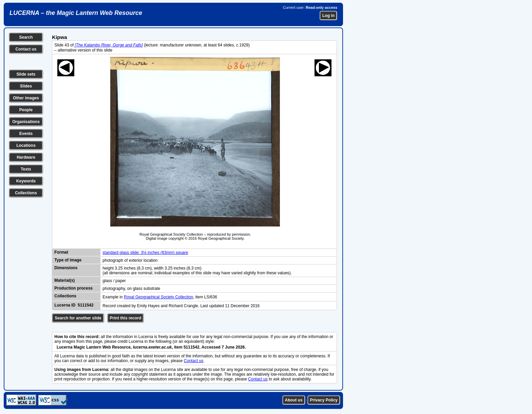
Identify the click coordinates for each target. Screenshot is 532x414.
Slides (26, 86)
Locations (26, 145)
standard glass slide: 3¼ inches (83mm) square (145, 253)
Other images (26, 98)
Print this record (126, 318)
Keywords (26, 181)
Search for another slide (78, 318)
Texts (26, 169)
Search (26, 37)
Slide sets (26, 74)
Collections (26, 193)
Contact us (26, 49)
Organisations (26, 122)
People (26, 110)
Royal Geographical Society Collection (158, 297)
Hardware (26, 157)
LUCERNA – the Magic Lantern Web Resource (76, 13)
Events (26, 134)
